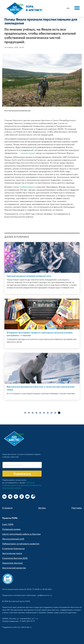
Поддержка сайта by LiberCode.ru (17, 627)
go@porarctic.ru (45, 595)
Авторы (42, 508)
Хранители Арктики (12, 563)
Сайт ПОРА (8, 524)
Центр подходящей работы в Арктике (21, 534)
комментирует (28, 153)
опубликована (27, 187)
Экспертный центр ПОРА (19, 601)
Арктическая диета (12, 553)
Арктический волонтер (14, 568)
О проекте (7, 508)
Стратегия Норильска (13, 548)
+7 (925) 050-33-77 (27, 621)
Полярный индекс (11, 529)
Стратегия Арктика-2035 (15, 558)
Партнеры (77, 508)
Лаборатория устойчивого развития (21, 544)
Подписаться (22, 474)
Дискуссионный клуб (13, 539)
